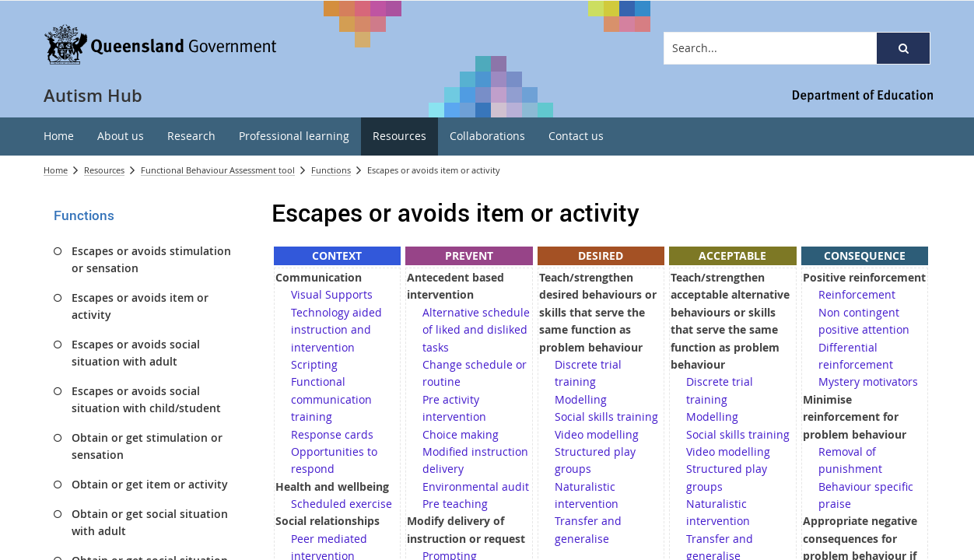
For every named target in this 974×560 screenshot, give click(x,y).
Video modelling (597, 434)
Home (56, 170)
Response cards (332, 434)
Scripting (314, 364)
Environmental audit (476, 486)
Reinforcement (857, 294)
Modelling (581, 399)
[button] (903, 48)
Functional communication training (331, 399)
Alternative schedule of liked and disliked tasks (476, 330)
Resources (104, 170)
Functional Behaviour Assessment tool (218, 170)
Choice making (461, 434)
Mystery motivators (868, 381)
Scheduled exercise (342, 504)
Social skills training (606, 416)
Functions (331, 170)
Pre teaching (455, 504)
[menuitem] (59, 136)
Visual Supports (332, 294)
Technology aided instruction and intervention (336, 330)
